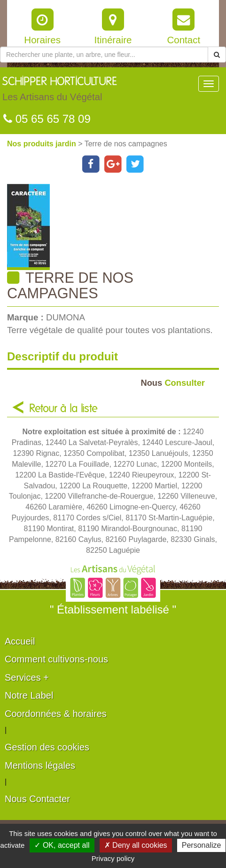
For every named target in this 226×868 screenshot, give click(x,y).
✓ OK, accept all (62, 845)
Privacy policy (113, 858)
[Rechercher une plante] (104, 55)
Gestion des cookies (47, 747)
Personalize (202, 845)
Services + (27, 677)
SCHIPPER (60, 91)
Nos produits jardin (43, 144)
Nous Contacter (37, 799)
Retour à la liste (63, 409)
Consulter (173, 383)
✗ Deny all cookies (136, 845)
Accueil (20, 641)
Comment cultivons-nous (56, 659)
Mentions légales (40, 765)
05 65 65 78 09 (47, 119)
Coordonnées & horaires (56, 714)
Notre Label (29, 695)
